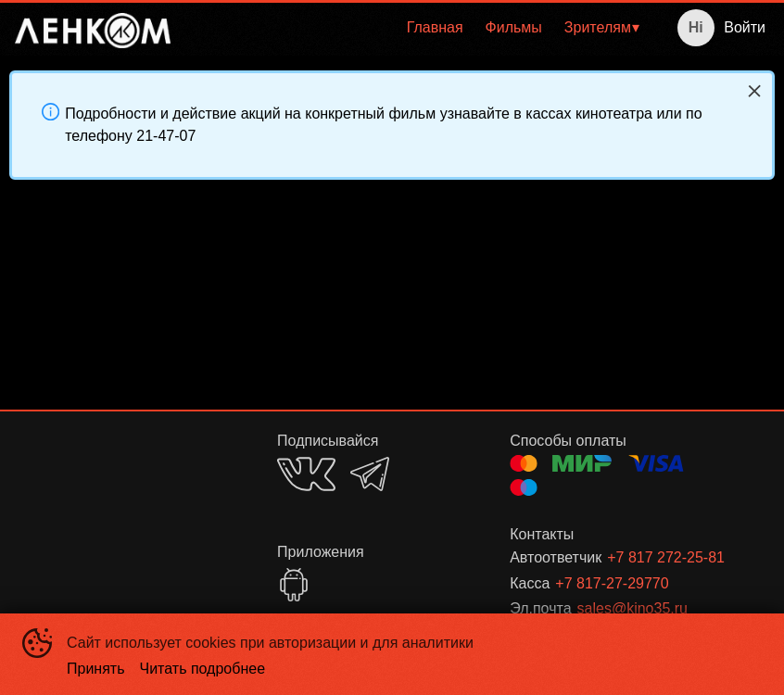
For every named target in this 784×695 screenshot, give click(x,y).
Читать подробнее (203, 669)
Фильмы (514, 27)
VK (306, 474)
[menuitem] (435, 28)
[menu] (417, 28)
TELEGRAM (370, 474)
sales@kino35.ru (632, 608)
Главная (435, 27)
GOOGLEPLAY (294, 585)
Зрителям (598, 27)
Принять (96, 669)
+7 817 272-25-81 (666, 557)
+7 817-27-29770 (612, 583)
